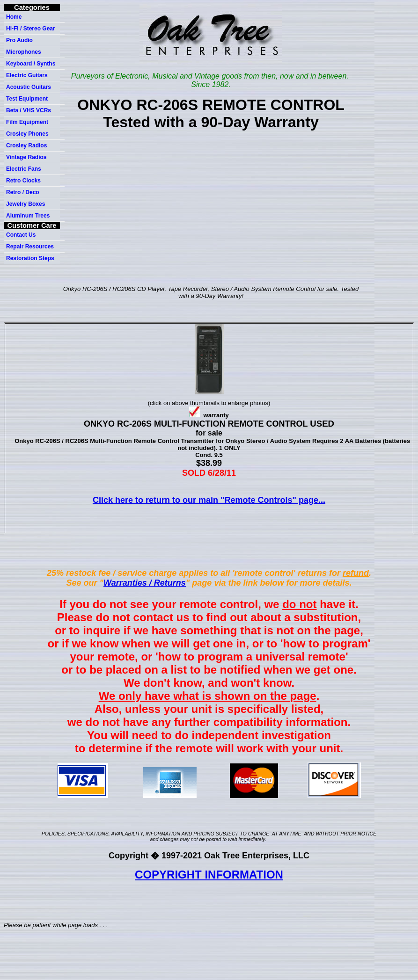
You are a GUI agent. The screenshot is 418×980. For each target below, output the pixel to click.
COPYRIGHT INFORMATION (209, 875)
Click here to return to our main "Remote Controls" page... (209, 500)
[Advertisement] (211, 212)
